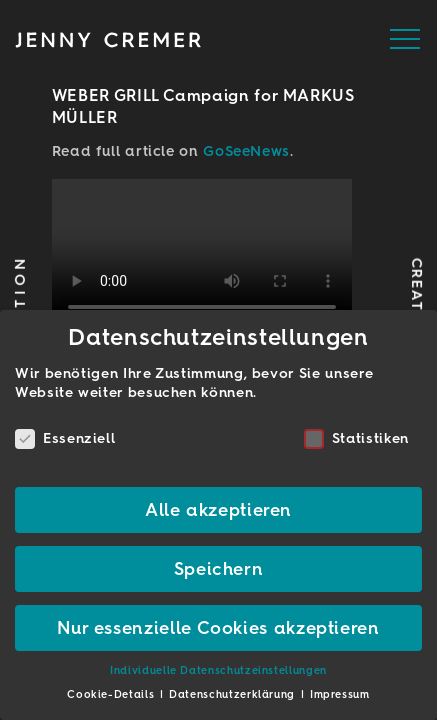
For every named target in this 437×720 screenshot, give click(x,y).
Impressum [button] (340, 694)
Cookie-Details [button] (112, 694)
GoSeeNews (246, 151)
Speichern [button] (219, 568)
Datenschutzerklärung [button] (233, 694)
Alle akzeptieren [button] (218, 509)
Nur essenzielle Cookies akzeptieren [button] (218, 627)
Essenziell (65, 438)
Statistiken (356, 438)
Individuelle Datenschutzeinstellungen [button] (218, 670)
